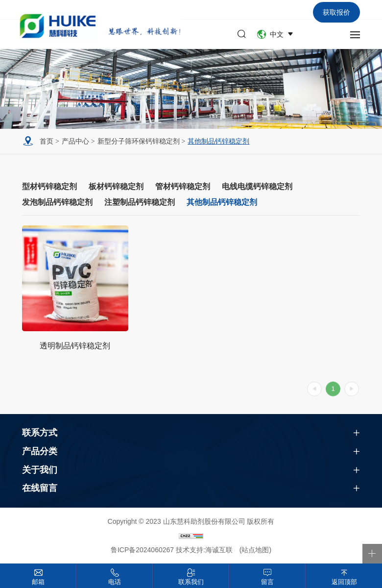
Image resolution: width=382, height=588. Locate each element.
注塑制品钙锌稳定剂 (140, 202)
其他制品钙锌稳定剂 (218, 141)
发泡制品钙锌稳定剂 (57, 202)
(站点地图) (255, 550)
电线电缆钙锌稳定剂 (257, 186)
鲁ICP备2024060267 (142, 550)
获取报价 (336, 12)
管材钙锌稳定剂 (183, 186)
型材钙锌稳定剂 (49, 186)
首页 (47, 141)
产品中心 (75, 141)
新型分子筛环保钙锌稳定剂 (139, 141)
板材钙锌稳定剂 (116, 186)
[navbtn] (355, 34)
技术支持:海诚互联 (204, 550)
